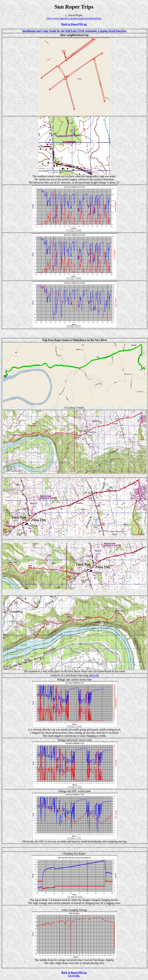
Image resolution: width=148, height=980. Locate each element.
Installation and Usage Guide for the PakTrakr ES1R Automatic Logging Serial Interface (74, 31)
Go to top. (74, 976)
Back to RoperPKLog (74, 24)
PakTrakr (94, 675)
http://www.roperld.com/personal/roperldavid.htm (74, 18)
